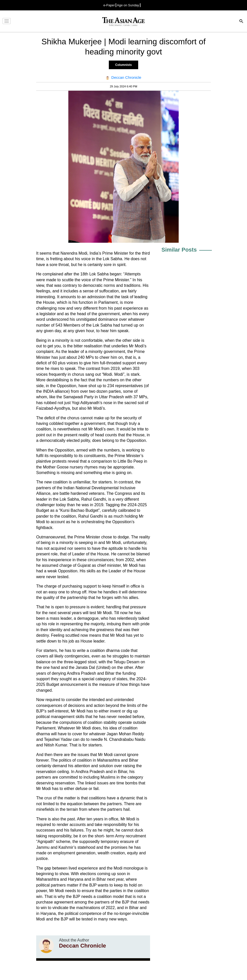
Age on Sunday (128, 5)
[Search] (241, 22)
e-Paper (109, 5)
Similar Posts (179, 250)
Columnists (123, 65)
